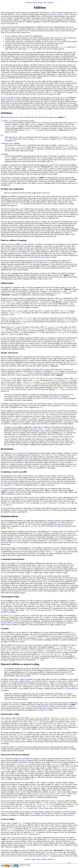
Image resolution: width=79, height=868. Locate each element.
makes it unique (45, 357)
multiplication (17, 759)
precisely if (5, 293)
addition (28, 759)
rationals (44, 813)
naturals (50, 3)
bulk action (9, 169)
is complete (20, 306)
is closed (11, 315)
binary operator (38, 3)
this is (6, 359)
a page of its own (32, 347)
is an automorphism (70, 688)
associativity (40, 147)
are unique (23, 289)
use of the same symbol (34, 429)
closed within (8, 543)
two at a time (40, 123)
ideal (39, 859)
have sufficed (22, 396)
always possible (8, 98)
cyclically (13, 834)
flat (45, 3)
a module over (42, 710)
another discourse (68, 815)
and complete (54, 396)
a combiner (4, 121)
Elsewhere (46, 706)
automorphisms (47, 601)
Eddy (28, 865)
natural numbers (57, 14)
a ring (64, 625)
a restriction (48, 569)
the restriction (47, 211)
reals (43, 815)
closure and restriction (20, 453)
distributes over (6, 612)
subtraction (46, 193)
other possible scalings (65, 706)
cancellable (5, 154)
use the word (23, 117)
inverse (19, 369)
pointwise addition (26, 246)
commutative (5, 143)
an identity (19, 357)
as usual (54, 548)
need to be (71, 130)
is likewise (64, 508)
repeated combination (26, 679)
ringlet (34, 859)
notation (29, 3)
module (44, 859)
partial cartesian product (37, 261)
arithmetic (51, 859)
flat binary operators (61, 524)
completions (63, 287)
